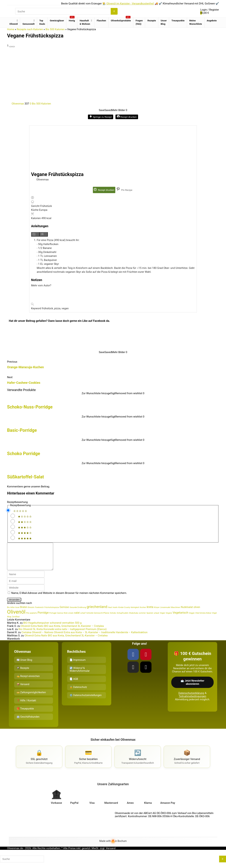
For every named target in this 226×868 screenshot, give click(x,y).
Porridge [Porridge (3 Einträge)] (43, 618)
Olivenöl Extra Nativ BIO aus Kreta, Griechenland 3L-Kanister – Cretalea (62, 631)
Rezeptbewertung (17, 502)
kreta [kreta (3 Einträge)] (150, 612)
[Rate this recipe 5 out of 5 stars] (13, 538)
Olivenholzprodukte (121, 20)
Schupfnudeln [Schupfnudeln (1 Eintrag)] (123, 618)
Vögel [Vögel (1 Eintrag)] (214, 618)
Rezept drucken (127, 117)
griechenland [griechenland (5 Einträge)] (97, 612)
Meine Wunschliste (196, 22)
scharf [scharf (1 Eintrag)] (83, 618)
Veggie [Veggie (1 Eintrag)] (192, 618)
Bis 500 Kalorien (55, 29)
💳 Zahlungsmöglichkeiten (31, 698)
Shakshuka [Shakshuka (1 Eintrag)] (134, 618)
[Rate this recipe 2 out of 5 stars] (13, 521)
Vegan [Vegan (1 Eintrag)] (162, 618)
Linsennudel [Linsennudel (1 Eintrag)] (165, 613)
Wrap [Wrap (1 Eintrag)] (9, 622)
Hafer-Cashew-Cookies (24, 383)
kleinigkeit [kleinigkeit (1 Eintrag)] (135, 613)
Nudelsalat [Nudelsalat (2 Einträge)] (187, 612)
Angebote (212, 21)
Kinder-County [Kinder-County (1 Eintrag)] (124, 613)
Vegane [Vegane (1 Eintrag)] (169, 618)
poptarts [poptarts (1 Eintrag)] (33, 618)
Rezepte (152, 21)
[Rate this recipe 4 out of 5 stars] (13, 532)
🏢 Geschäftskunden (28, 722)
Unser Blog (164, 22)
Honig (72, 20)
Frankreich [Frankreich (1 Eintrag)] (39, 613)
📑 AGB (74, 684)
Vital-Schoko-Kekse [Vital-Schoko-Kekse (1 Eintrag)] (203, 618)
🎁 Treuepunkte (25, 714)
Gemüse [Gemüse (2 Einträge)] (64, 612)
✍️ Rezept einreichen (28, 681)
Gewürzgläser (57, 21)
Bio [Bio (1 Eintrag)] (8, 613)
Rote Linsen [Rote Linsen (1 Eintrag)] (69, 618)
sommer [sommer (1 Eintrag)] (142, 618)
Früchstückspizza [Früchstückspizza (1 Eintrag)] (52, 613)
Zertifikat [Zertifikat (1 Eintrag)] (16, 622)
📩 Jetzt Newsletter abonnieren (192, 688)
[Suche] (114, 11)
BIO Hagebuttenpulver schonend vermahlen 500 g (52, 628)
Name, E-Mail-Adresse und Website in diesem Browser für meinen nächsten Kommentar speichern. (69, 598)
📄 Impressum (78, 665)
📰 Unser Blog (24, 665)
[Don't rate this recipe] (8, 510)
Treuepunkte (178, 21)
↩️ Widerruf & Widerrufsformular (80, 675)
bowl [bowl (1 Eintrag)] (18, 613)
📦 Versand (23, 690)
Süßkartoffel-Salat (26, 477)
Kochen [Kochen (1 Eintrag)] (143, 613)
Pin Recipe (125, 190)
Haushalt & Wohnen (85, 22)
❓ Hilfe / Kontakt (26, 706)
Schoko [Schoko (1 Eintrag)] (113, 618)
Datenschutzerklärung (191, 698)
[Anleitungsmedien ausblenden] (44, 234)
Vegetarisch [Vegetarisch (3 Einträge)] (180, 618)
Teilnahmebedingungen (192, 702)
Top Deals (42, 22)
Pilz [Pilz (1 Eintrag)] (28, 618)
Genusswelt (28, 24)
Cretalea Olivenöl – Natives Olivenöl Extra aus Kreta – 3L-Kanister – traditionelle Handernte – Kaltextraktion (85, 638)
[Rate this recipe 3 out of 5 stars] (13, 527)
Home (11, 29)
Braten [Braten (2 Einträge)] (24, 612)
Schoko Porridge (24, 454)
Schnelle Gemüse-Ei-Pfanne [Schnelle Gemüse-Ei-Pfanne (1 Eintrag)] (98, 618)
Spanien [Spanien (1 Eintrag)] (150, 618)
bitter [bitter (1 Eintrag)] (13, 613)
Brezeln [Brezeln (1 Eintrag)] (31, 613)
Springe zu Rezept (101, 117)
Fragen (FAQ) (139, 22)
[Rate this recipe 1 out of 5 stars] (13, 516)
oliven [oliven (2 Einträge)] (197, 612)
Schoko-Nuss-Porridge (30, 407)
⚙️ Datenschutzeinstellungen (86, 700)
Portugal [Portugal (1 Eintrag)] (53, 618)
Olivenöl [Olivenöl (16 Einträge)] (16, 617)
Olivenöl (14, 24)
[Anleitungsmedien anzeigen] (35, 234)
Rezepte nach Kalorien (30, 29)
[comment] (33, 559)
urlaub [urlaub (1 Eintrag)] (156, 618)
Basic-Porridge (22, 430)
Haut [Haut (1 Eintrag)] (110, 613)
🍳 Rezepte (23, 673)
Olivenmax (16, 104)
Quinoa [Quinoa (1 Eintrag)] (60, 618)
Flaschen (101, 21)
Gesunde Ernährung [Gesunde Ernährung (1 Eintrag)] (78, 613)
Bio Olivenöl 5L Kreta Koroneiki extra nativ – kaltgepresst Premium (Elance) (62, 634)
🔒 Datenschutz (78, 692)
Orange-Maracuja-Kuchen (25, 367)
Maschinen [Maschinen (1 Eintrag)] (176, 613)
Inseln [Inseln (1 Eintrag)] (115, 613)
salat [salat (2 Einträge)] (77, 618)
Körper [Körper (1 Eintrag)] (157, 613)
